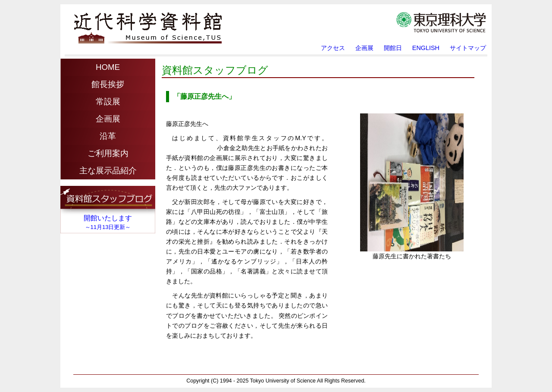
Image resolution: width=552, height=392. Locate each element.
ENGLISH (426, 48)
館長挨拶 (108, 84)
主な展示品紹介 (108, 171)
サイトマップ (468, 48)
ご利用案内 (108, 153)
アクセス (333, 48)
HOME (108, 67)
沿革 (108, 136)
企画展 (364, 48)
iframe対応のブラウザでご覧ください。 (108, 212)
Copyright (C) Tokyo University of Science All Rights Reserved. (276, 381)
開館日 (393, 48)
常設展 (108, 102)
